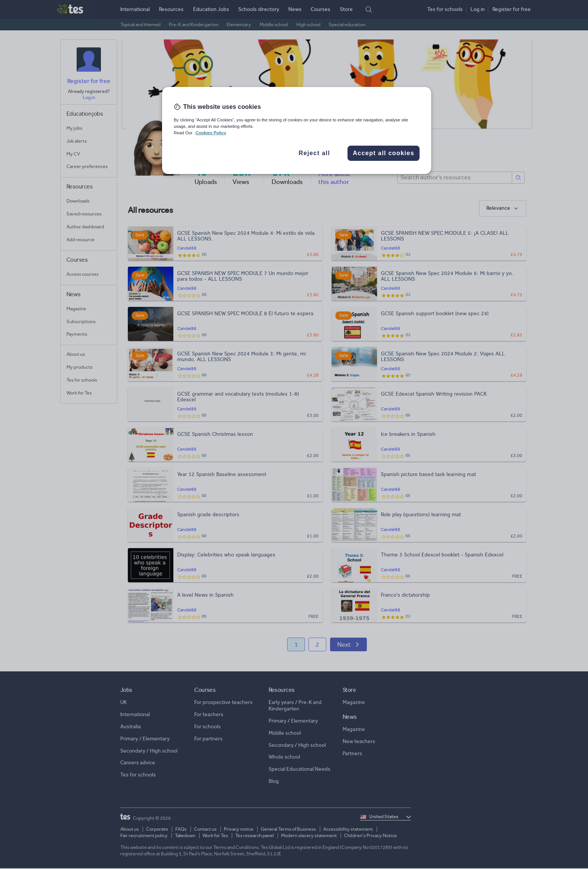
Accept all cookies (384, 153)
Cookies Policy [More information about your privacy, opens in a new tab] (211, 133)
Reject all (314, 153)
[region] (297, 130)
